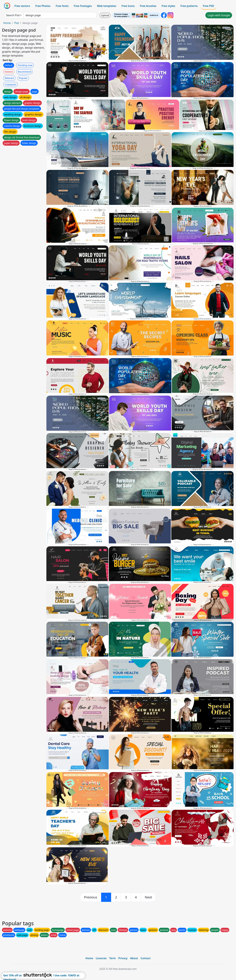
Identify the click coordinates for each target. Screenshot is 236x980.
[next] (148, 897)
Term (112, 958)
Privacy (123, 958)
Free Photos (43, 6)
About (134, 958)
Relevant (9, 78)
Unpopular (10, 84)
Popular (23, 78)
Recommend (25, 72)
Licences (101, 958)
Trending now (25, 65)
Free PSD (208, 6)
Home (7, 23)
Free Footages (83, 6)
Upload (105, 15)
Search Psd (13, 15)
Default (9, 65)
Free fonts (62, 6)
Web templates (107, 6)
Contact (146, 958)
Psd (16, 23)
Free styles (168, 6)
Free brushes (148, 6)
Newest (9, 72)
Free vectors (22, 6)
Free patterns (189, 6)
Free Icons (128, 6)
